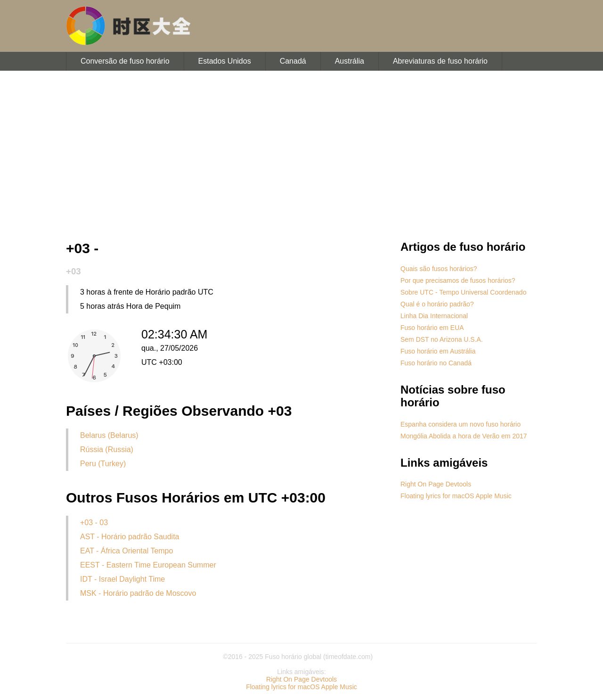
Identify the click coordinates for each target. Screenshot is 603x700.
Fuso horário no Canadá (436, 363)
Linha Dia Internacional (434, 316)
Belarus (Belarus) (109, 435)
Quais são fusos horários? (439, 269)
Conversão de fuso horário (125, 61)
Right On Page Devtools (436, 484)
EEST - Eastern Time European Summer (148, 565)
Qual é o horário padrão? (437, 304)
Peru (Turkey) (103, 464)
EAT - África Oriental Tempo (126, 551)
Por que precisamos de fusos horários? (458, 280)
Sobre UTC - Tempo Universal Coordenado (463, 292)
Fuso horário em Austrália (438, 351)
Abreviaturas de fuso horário (440, 61)
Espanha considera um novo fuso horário (460, 424)
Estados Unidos (225, 61)
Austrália (350, 61)
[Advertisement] (301, 156)
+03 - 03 (94, 523)
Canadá (293, 61)
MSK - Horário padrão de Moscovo (138, 593)
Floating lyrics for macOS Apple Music (456, 496)
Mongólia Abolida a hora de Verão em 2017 (464, 436)
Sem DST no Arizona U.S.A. (442, 339)
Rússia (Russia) (107, 449)
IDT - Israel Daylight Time (122, 579)
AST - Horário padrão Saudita (130, 537)
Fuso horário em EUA (432, 328)
